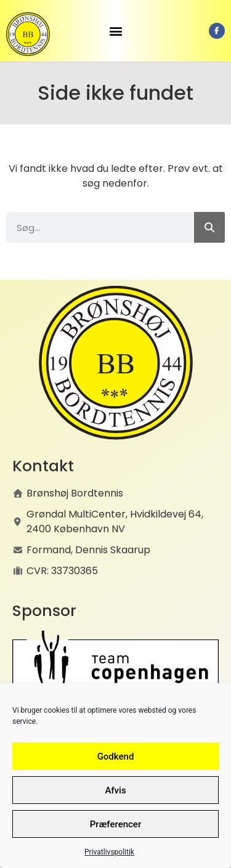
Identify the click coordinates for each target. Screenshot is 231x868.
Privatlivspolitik (109, 852)
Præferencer (115, 824)
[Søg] (209, 227)
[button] (115, 31)
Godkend (116, 756)
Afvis (115, 790)
